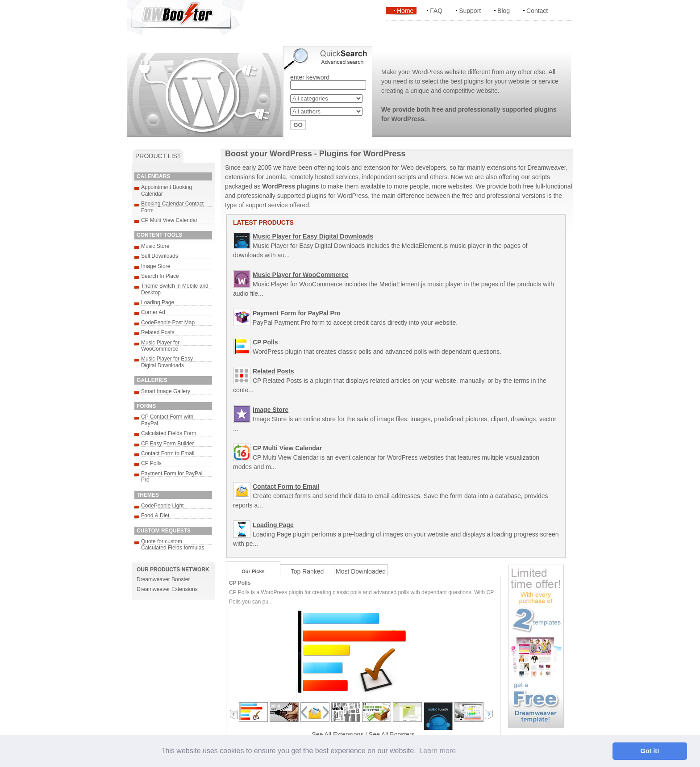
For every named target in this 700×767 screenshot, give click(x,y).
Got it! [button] (650, 751)
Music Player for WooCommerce (160, 346)
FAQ (436, 11)
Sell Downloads (160, 256)
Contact (537, 11)
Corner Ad (153, 312)
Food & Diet (155, 516)
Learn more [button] (437, 751)
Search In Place (160, 276)
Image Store (156, 266)
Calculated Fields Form (169, 433)
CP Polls (151, 463)
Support (470, 11)
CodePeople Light (162, 506)
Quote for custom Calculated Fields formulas (173, 545)
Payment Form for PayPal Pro (297, 313)
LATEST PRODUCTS (263, 222)
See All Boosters (392, 734)
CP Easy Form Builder (167, 444)
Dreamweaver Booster (163, 579)
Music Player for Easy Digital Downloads (167, 362)
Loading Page (158, 302)
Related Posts (158, 332)
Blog (504, 11)
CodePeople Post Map (168, 323)
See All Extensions (337, 734)
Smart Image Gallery (166, 391)
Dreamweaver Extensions (167, 589)
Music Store (155, 246)
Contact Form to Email (168, 453)
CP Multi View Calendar (169, 220)
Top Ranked (307, 571)
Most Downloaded (361, 571)
